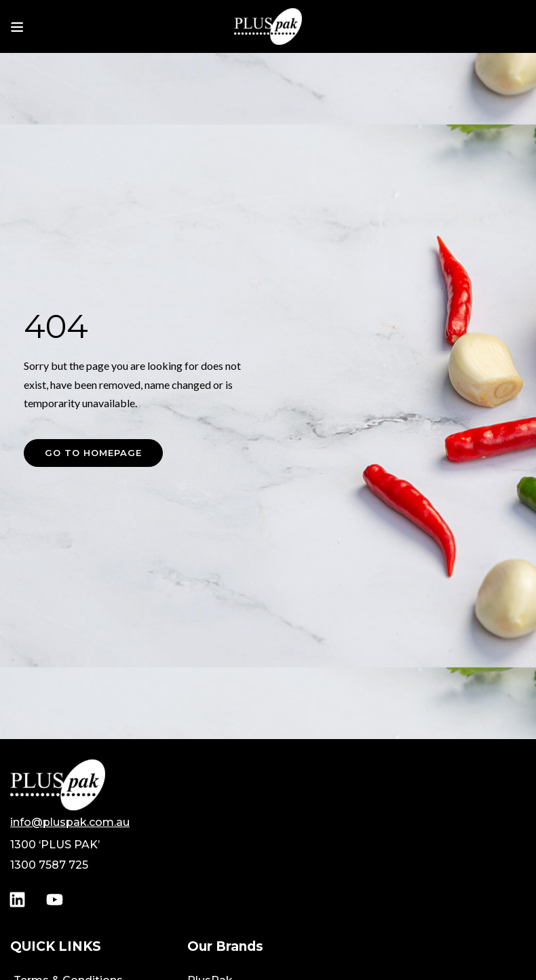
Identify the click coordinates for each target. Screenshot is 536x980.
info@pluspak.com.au (70, 822)
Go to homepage (93, 453)
